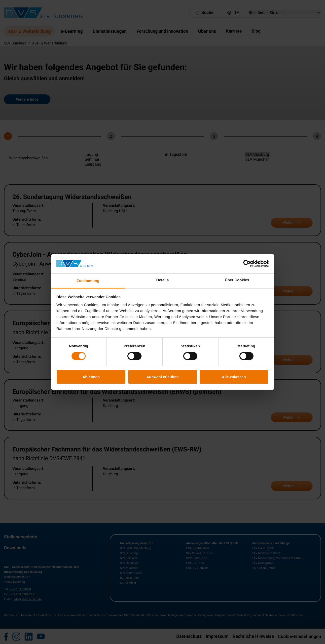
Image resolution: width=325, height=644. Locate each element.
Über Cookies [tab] (237, 280)
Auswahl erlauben (163, 377)
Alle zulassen (234, 377)
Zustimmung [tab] (88, 281)
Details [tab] (163, 280)
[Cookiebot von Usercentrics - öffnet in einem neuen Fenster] (247, 264)
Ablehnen (91, 377)
